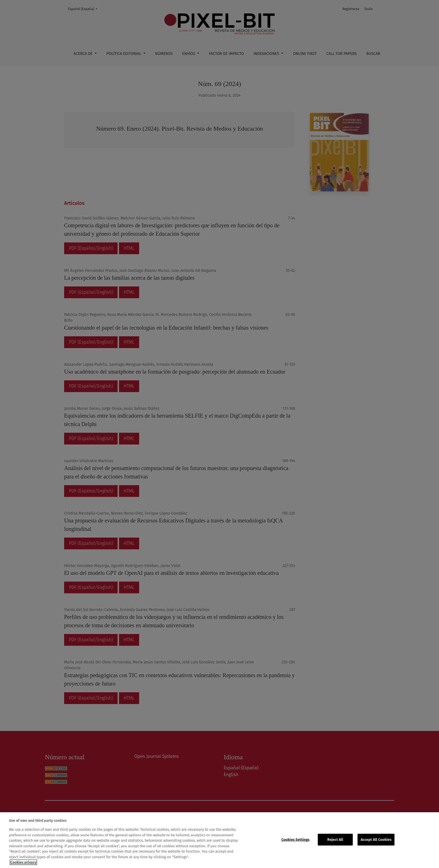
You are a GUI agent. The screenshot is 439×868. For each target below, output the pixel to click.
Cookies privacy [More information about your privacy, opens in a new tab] (23, 862)
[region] (219, 840)
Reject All (335, 840)
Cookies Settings (295, 840)
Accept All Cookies (376, 840)
